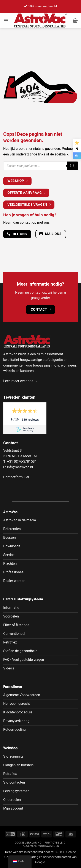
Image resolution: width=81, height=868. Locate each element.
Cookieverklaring (28, 843)
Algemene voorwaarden (41, 846)
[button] (6, 20)
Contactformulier (16, 477)
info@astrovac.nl (20, 467)
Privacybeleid (55, 843)
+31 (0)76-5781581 (22, 461)
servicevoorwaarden (57, 857)
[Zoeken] (72, 166)
